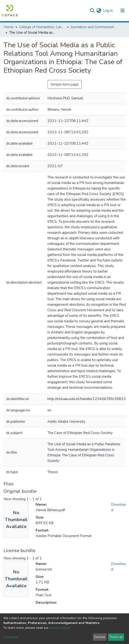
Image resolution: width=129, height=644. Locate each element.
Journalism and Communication (94, 27)
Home (9, 27)
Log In (108, 11)
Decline (100, 637)
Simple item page (65, 84)
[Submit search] (92, 11)
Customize (11, 637)
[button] (99, 11)
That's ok (116, 637)
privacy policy (59, 628)
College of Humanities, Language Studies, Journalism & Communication (42, 27)
